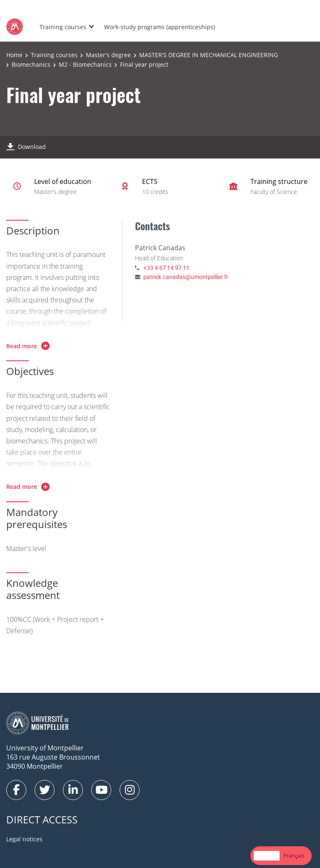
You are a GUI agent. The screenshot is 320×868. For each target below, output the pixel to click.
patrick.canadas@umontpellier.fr (186, 277)
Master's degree (108, 55)
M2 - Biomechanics (85, 64)
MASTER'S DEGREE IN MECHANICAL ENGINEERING (209, 55)
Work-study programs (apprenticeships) (160, 27)
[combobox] (267, 856)
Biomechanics (31, 64)
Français (294, 855)
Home (14, 55)
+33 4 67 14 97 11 (166, 268)
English (267, 855)
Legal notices (24, 839)
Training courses (63, 27)
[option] (294, 856)
